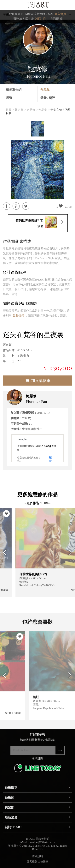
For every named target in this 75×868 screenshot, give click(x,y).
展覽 (9, 98)
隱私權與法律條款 (37, 865)
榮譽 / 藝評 (48, 98)
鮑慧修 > (32, 110)
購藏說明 (37, 859)
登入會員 (60, 14)
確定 (50, 459)
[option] (37, 129)
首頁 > (10, 110)
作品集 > (44, 110)
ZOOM (69, 207)
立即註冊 (40, 19)
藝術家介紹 (14, 90)
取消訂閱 (37, 762)
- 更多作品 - (37, 503)
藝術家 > (20, 110)
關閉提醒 (57, 19)
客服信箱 (18, 315)
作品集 (45, 90)
